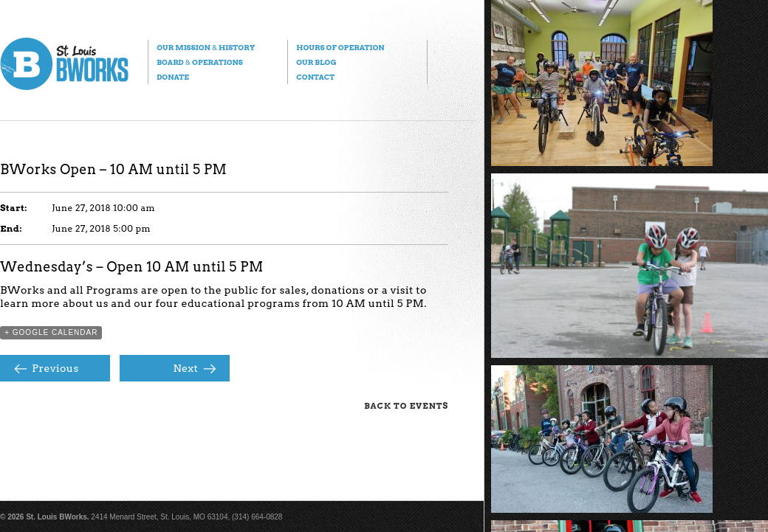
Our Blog (316, 62)
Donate (173, 77)
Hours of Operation (340, 47)
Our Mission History (206, 47)
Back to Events (406, 406)
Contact (315, 77)
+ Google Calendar (51, 332)
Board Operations (200, 62)
